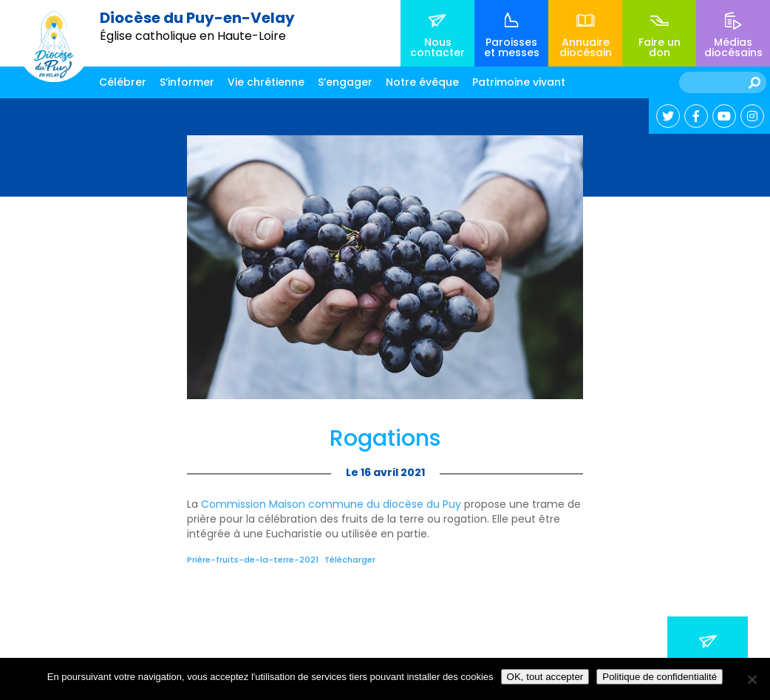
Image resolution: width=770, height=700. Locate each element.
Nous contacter (437, 47)
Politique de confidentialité (660, 677)
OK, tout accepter (545, 677)
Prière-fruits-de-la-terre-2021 (253, 560)
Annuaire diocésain (586, 47)
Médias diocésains (733, 47)
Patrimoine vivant (519, 82)
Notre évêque (422, 82)
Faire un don (660, 47)
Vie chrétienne (266, 82)
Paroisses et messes (512, 47)
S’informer (187, 82)
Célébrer (123, 82)
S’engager (345, 82)
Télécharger (350, 560)
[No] (752, 679)
